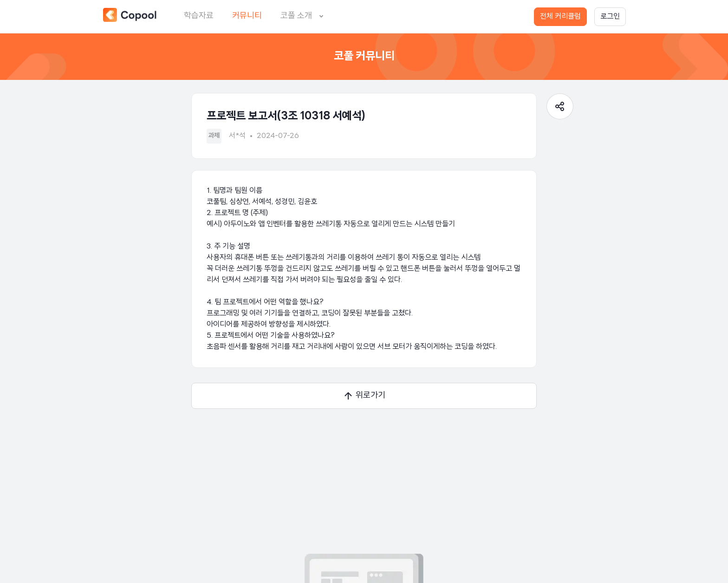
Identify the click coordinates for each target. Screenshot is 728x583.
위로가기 (364, 396)
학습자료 (199, 16)
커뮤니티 (247, 16)
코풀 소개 (304, 16)
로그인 (610, 17)
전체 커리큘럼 (560, 17)
